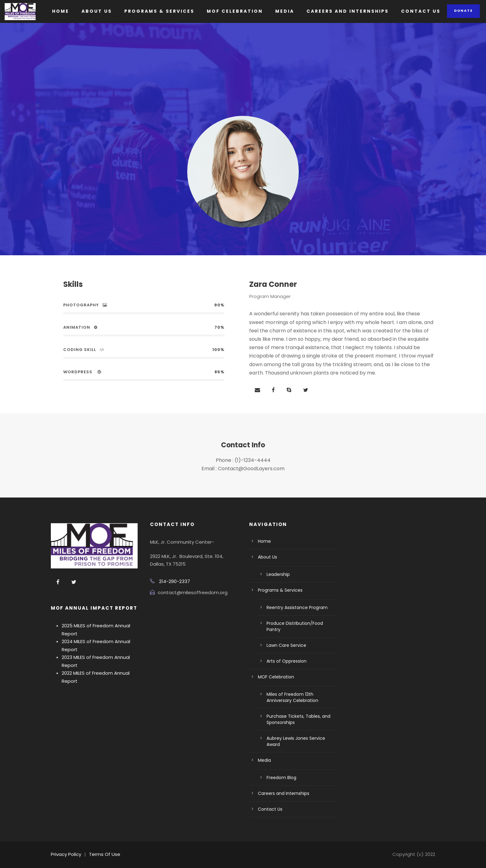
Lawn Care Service (286, 645)
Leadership (278, 574)
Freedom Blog (281, 778)
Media (285, 11)
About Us (97, 11)
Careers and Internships (348, 11)
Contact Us (421, 11)
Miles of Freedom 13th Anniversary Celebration (292, 697)
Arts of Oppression (287, 661)
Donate (463, 11)
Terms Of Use (105, 854)
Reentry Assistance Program (297, 607)
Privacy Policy (66, 854)
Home (61, 11)
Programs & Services (159, 11)
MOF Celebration (235, 11)
